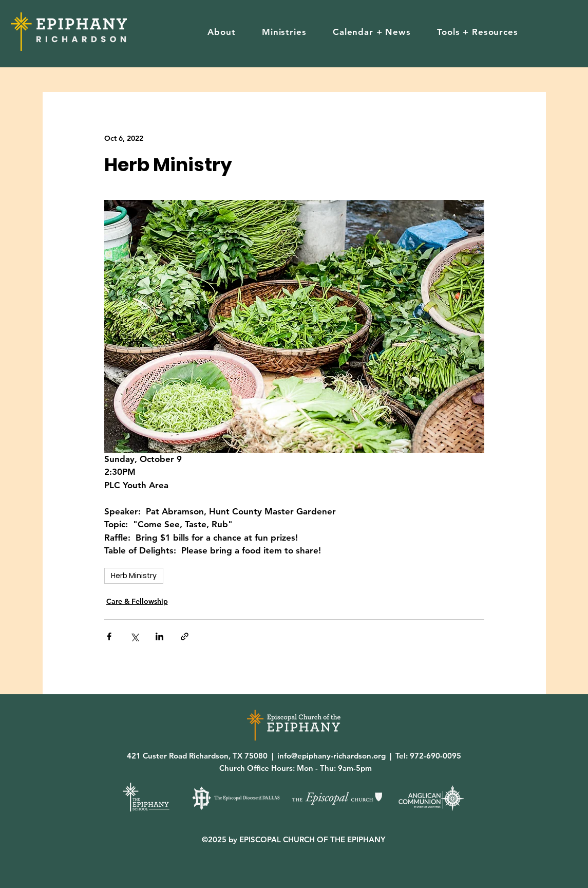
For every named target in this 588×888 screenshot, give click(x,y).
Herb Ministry (134, 576)
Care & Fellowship (137, 601)
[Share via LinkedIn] (159, 636)
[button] (222, 32)
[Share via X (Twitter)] (134, 636)
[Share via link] (185, 636)
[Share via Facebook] (109, 636)
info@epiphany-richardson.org (331, 756)
